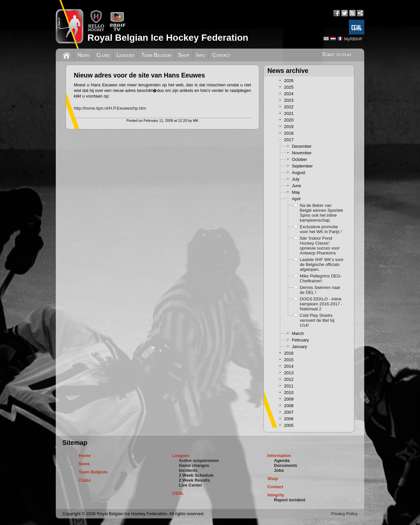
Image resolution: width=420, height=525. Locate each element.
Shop (184, 55)
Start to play (337, 54)
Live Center (190, 485)
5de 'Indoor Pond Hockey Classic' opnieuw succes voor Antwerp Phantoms (320, 246)
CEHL (178, 493)
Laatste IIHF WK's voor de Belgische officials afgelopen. (322, 264)
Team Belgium (156, 55)
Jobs (279, 470)
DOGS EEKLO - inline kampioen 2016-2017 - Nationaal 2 (321, 304)
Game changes (194, 465)
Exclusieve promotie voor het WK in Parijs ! (321, 229)
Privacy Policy (344, 514)
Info (201, 55)
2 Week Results (194, 480)
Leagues (126, 55)
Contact (221, 55)
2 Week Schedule (196, 475)
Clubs (103, 55)
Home (85, 456)
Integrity (276, 495)
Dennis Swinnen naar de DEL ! (320, 290)
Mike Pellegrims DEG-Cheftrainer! (321, 278)
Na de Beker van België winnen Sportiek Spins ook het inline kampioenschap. (322, 213)
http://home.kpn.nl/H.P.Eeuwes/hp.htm (110, 108)
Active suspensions (199, 460)
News (84, 55)
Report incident (290, 500)
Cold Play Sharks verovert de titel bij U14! (317, 320)
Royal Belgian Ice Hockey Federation (168, 38)
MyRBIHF (353, 39)
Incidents (188, 470)
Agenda (282, 460)
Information (279, 456)
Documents (286, 465)
